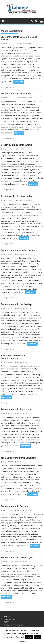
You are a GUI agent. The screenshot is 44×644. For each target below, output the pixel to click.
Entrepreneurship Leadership (16, 304)
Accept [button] (29, 637)
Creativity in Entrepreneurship (17, 145)
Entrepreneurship (9, 87)
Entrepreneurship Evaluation (16, 409)
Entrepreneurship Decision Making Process (19, 38)
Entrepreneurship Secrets (14, 506)
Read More (19, 82)
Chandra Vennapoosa (24, 44)
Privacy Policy (10, 619)
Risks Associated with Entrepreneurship (13, 357)
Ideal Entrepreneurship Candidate (19, 458)
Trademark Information (13, 625)
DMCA (6, 622)
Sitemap (7, 616)
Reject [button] (37, 637)
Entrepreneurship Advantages (17, 558)
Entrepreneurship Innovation (16, 94)
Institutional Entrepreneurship (17, 196)
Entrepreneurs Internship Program (19, 250)
